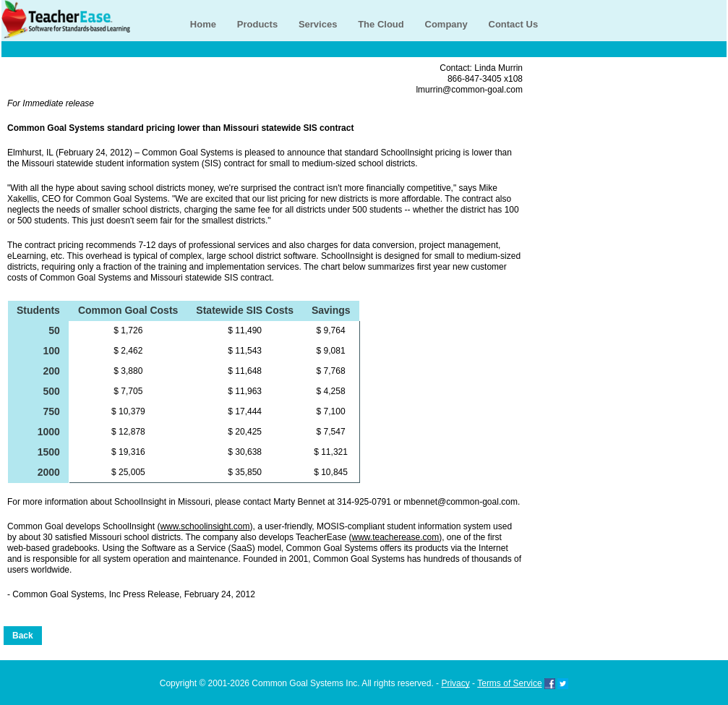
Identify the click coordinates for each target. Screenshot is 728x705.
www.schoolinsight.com (205, 526)
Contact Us (514, 24)
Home (203, 24)
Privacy (455, 683)
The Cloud (381, 24)
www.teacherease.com (395, 537)
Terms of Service (509, 683)
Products (257, 24)
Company (446, 24)
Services (318, 24)
